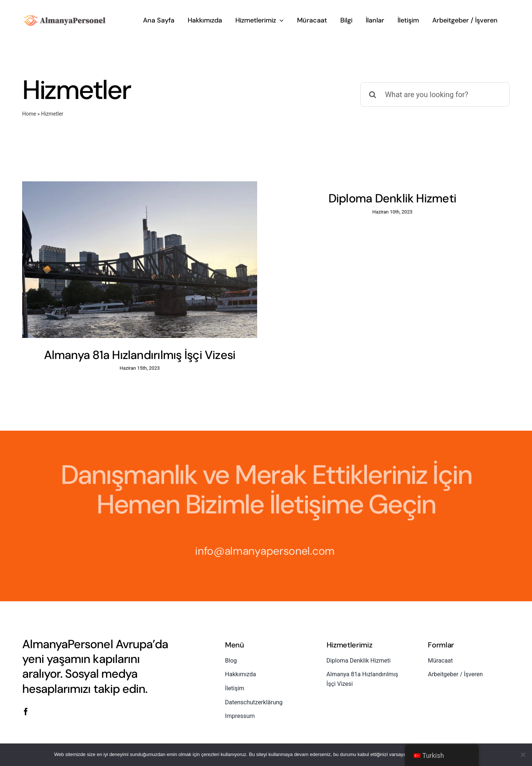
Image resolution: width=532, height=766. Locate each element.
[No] (523, 755)
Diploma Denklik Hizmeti (384, 198)
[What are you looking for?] (435, 95)
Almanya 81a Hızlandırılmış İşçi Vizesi (140, 355)
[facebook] (26, 697)
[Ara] (372, 95)
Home (29, 114)
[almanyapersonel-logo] (65, 16)
